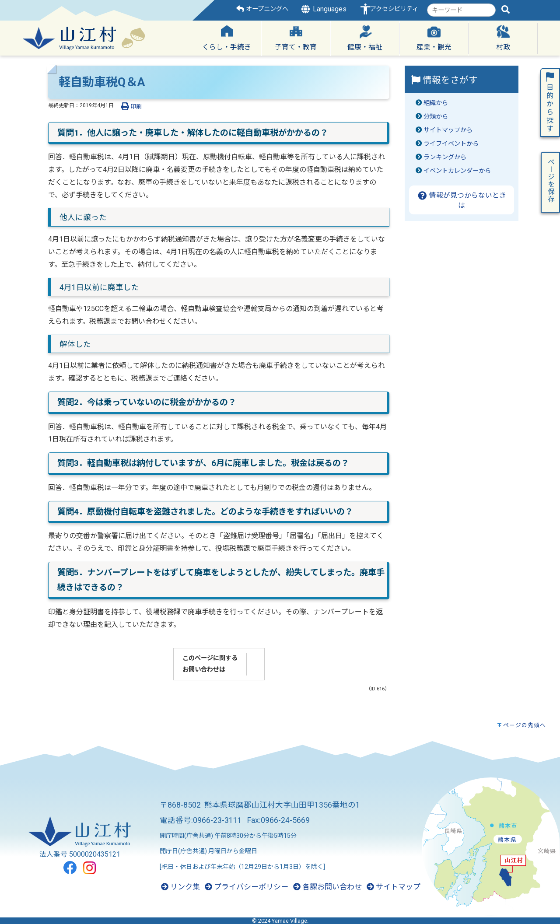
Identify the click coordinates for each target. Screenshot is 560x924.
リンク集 (180, 887)
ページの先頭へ (525, 725)
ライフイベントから (451, 144)
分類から (436, 117)
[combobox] (461, 10)
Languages (323, 9)
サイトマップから (448, 130)
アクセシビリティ (394, 9)
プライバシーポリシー (247, 887)
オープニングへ (262, 9)
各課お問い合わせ (327, 887)
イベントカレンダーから (457, 171)
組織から (436, 103)
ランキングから (445, 157)
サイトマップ (394, 887)
